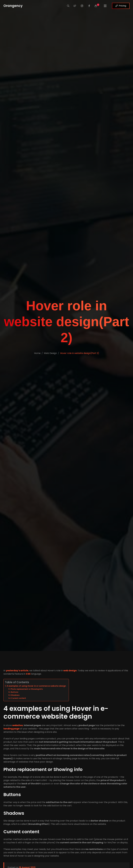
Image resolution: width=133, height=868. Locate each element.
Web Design (50, 353)
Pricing (121, 6)
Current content (19, 698)
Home (37, 353)
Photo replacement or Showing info (27, 689)
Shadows (15, 695)
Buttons (15, 692)
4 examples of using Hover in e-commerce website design (36, 686)
